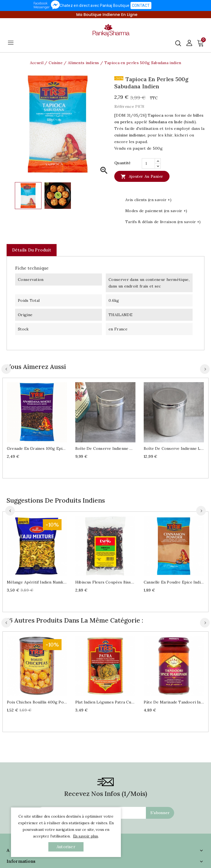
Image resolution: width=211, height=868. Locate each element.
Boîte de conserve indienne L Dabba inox (174, 448)
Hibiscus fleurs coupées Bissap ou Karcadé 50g (105, 582)
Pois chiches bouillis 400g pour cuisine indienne (37, 702)
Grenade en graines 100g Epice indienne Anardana (37, 448)
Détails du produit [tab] (32, 250)
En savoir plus (86, 836)
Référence (124, 106)
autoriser (66, 847)
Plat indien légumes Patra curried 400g (105, 702)
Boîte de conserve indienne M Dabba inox (105, 448)
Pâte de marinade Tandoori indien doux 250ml (174, 702)
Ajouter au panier (142, 176)
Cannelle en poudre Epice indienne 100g (174, 582)
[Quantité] (148, 163)
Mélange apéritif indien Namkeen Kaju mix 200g (37, 582)
